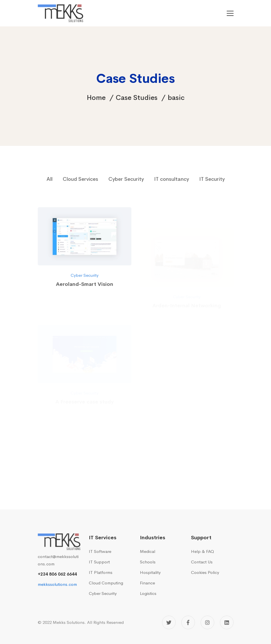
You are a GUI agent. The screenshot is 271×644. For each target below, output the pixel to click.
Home (96, 98)
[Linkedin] (227, 622)
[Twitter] (169, 622)
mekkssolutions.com (57, 584)
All (50, 179)
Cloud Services (80, 179)
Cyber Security (126, 179)
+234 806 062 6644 (57, 574)
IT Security (212, 179)
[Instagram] (207, 622)
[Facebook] (188, 622)
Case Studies (137, 98)
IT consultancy (172, 179)
